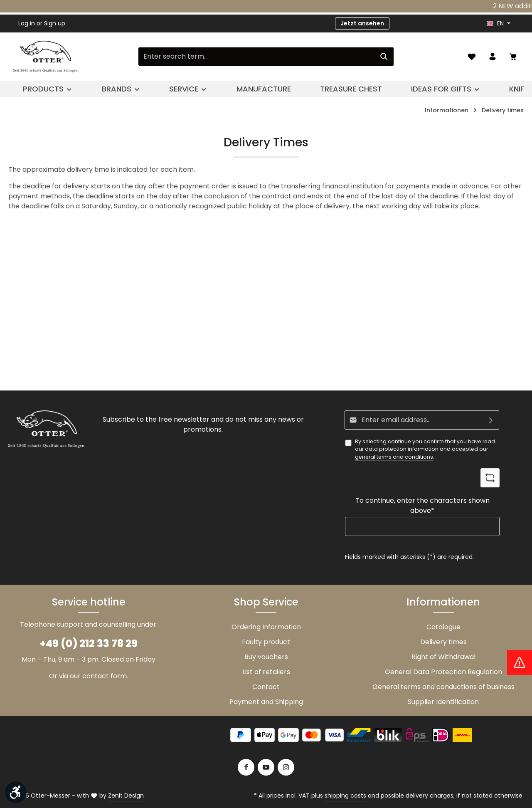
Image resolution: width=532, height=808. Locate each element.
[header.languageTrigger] (499, 23)
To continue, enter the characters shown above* (422, 505)
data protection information (402, 449)
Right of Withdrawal (443, 657)
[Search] (384, 57)
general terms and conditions (394, 457)
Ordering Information (266, 627)
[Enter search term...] (256, 57)
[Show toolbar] (16, 792)
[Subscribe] (491, 420)
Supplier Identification (443, 702)
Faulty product (266, 642)
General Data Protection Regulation (443, 672)
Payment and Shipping (266, 702)
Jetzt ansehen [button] (362, 23)
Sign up (55, 23)
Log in (27, 23)
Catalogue (443, 627)
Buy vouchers (266, 657)
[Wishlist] (472, 57)
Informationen (443, 602)
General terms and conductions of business (443, 687)
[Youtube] (266, 767)
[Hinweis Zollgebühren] (520, 662)
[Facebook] (246, 767)
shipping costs (345, 796)
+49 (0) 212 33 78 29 (89, 644)
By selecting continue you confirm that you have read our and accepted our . (425, 449)
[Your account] (493, 57)
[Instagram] (286, 767)
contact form (105, 676)
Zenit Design (126, 796)
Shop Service (266, 602)
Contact (266, 687)
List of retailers (266, 672)
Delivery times (443, 642)
